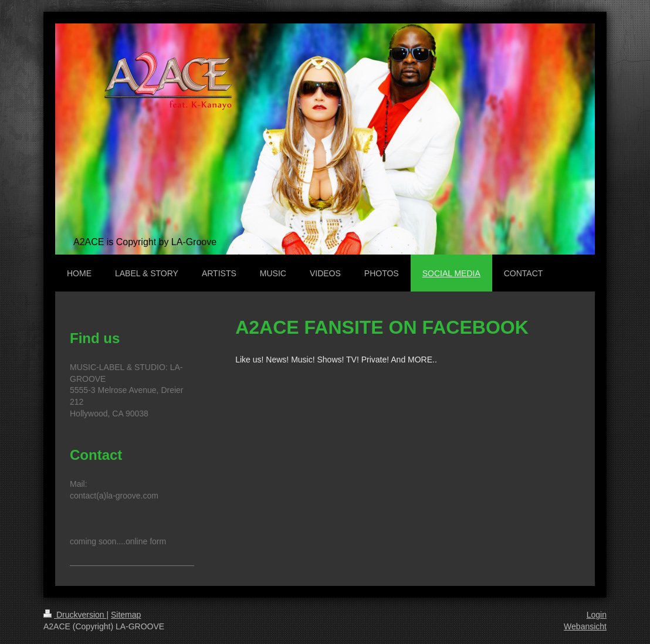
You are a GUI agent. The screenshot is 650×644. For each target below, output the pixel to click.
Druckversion (75, 615)
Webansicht (585, 626)
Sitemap (126, 615)
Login (597, 615)
